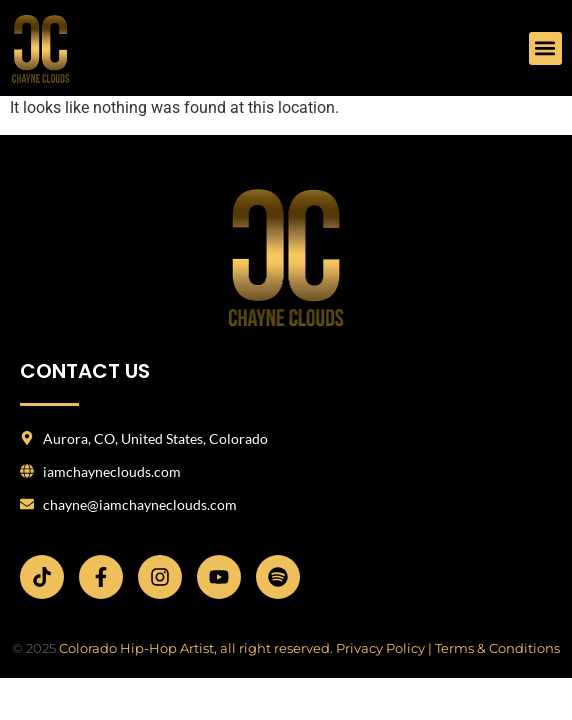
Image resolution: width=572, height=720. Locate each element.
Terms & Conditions (497, 648)
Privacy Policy (380, 648)
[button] (545, 48)
